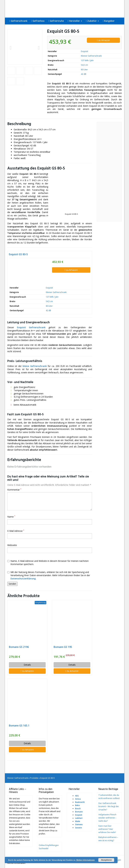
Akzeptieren (106, 860)
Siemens (79, 824)
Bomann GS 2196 (19, 647)
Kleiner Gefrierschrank (91, 56)
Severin (78, 828)
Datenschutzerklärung (23, 578)
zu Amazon (103, 40)
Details (27, 665)
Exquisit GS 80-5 (18, 254)
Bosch (78, 808)
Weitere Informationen (85, 860)
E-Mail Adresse (16, 531)
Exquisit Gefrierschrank (31, 327)
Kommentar (14, 490)
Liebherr (79, 818)
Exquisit (84, 51)
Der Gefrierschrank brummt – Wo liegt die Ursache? (109, 806)
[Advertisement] (109, 172)
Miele (78, 821)
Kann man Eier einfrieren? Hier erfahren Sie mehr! (107, 829)
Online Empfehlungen (49, 845)
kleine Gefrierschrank (35, 366)
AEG (77, 796)
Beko (77, 805)
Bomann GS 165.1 (19, 726)
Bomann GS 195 (63, 647)
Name (11, 517)
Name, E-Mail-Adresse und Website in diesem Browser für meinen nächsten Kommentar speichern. (48, 563)
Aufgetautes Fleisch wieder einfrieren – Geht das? (107, 818)
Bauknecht (80, 802)
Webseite (12, 545)
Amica (78, 799)
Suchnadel (44, 848)
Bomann (79, 812)
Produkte (34, 778)
